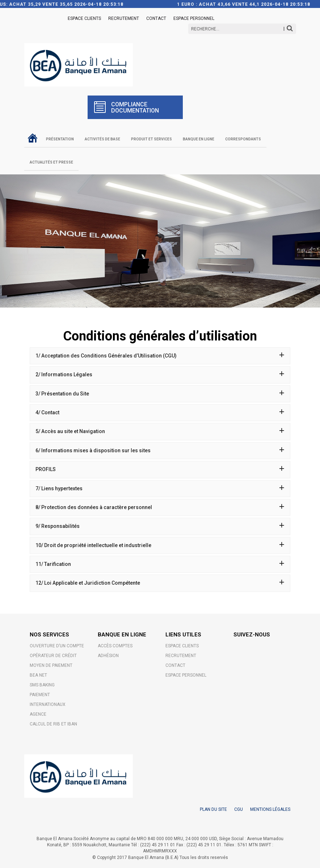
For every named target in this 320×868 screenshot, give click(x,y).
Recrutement (124, 18)
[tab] (160, 356)
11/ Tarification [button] (160, 564)
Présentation (60, 139)
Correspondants (243, 139)
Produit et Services (151, 139)
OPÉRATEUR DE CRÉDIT (53, 656)
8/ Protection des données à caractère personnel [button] (160, 507)
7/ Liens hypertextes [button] (160, 488)
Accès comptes (115, 646)
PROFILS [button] (160, 469)
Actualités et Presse (51, 162)
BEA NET (38, 675)
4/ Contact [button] (160, 412)
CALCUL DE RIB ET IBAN (53, 724)
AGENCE (38, 714)
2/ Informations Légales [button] (160, 374)
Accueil (32, 138)
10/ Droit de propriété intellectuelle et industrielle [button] (160, 545)
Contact (156, 18)
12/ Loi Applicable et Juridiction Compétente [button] (160, 583)
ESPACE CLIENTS (84, 18)
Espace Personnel (194, 18)
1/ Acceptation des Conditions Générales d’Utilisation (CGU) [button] (160, 356)
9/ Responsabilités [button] (160, 526)
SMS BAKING (42, 685)
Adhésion (108, 656)
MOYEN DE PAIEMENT (51, 665)
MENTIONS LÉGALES (270, 809)
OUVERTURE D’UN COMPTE (57, 646)
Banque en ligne (199, 139)
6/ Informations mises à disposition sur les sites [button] (160, 450)
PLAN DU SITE (213, 809)
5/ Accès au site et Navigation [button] (160, 431)
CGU (239, 809)
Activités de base (102, 139)
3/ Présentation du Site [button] (160, 394)
